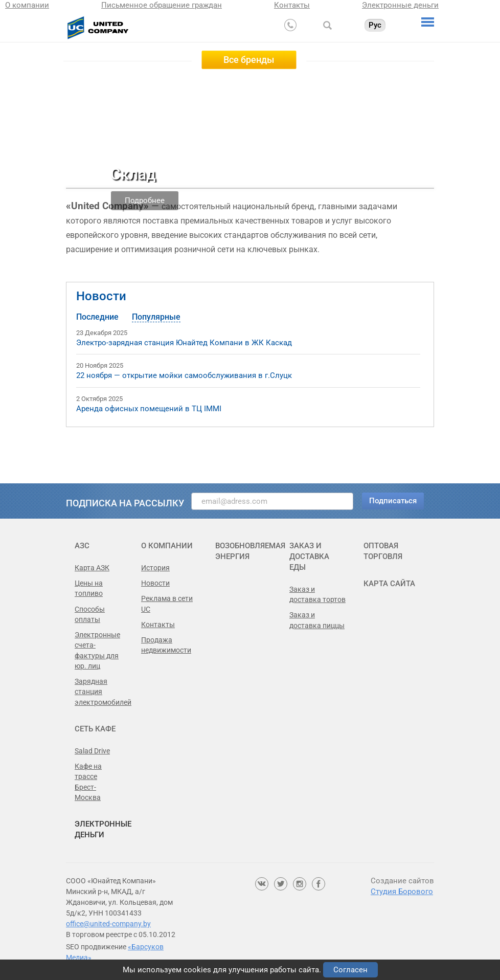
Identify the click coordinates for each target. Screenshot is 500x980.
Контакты (292, 5)
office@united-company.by (108, 924)
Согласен (350, 970)
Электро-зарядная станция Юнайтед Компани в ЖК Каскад (184, 343)
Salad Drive (92, 751)
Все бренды (249, 60)
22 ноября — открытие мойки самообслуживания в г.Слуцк (184, 375)
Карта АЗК (92, 568)
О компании (27, 5)
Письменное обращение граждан (162, 5)
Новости (101, 296)
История (155, 568)
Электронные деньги (400, 5)
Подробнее (145, 201)
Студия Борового (402, 892)
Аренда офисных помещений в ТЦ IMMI (149, 409)
